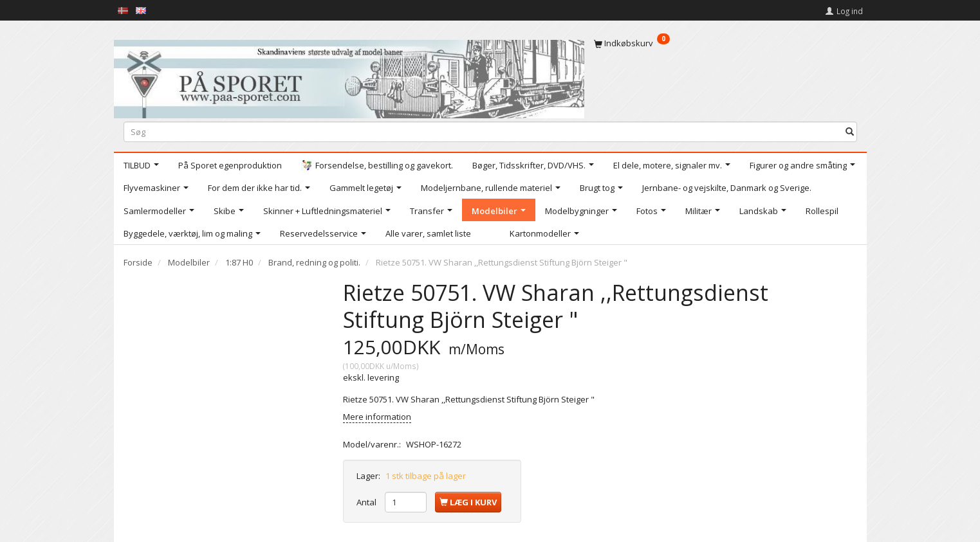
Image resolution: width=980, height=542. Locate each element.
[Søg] (850, 131)
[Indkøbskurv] (726, 43)
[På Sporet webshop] (349, 76)
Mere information (377, 417)
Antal (367, 502)
